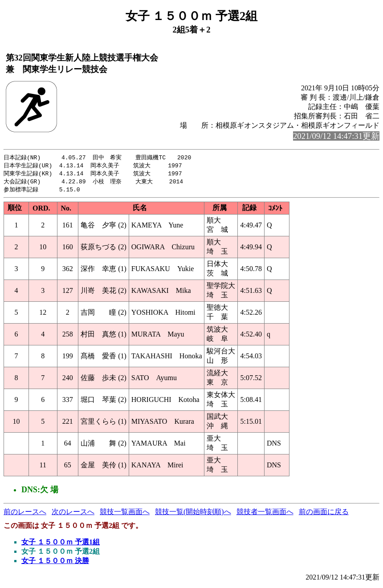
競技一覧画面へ (125, 514)
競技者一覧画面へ (265, 514)
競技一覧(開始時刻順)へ (193, 514)
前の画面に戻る (324, 514)
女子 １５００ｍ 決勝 (55, 563)
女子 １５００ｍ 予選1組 (61, 544)
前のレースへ (25, 514)
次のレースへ (73, 514)
